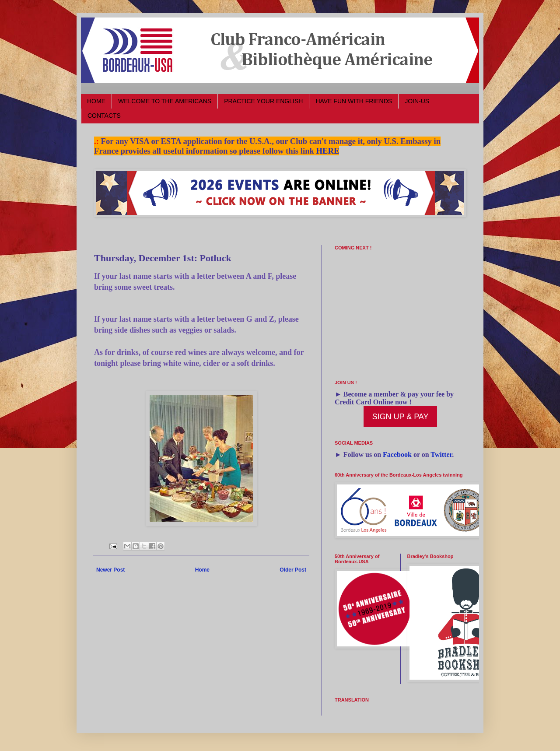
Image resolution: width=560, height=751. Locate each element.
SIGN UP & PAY (400, 417)
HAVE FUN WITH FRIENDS (354, 101)
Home (202, 570)
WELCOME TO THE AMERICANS (165, 101)
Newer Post (110, 570)
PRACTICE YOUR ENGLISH (263, 101)
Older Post (293, 570)
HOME (96, 101)
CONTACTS (104, 116)
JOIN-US (417, 101)
